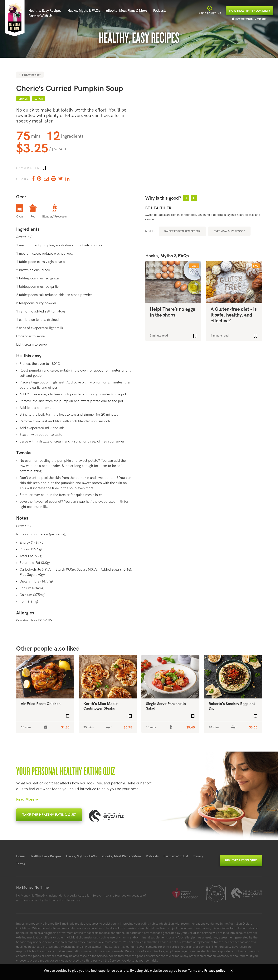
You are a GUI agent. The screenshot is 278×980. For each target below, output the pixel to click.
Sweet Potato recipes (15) (182, 231)
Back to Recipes (30, 75)
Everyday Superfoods (229, 231)
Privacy (198, 856)
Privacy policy (215, 971)
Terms (21, 864)
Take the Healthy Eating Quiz (49, 815)
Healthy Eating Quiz (241, 860)
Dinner (23, 99)
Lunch (39, 99)
